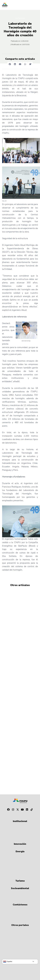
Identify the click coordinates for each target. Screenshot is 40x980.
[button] (10, 64)
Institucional (20, 18)
